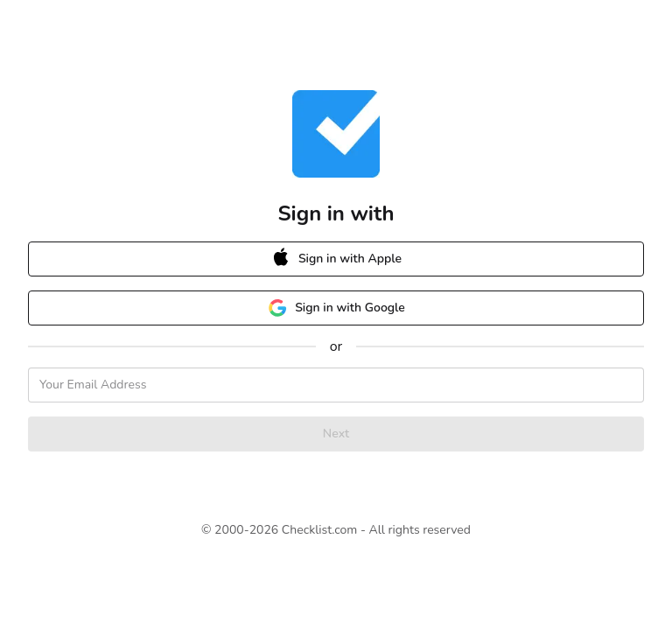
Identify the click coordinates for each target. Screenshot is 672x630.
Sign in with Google (336, 308)
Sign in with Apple (328, 259)
